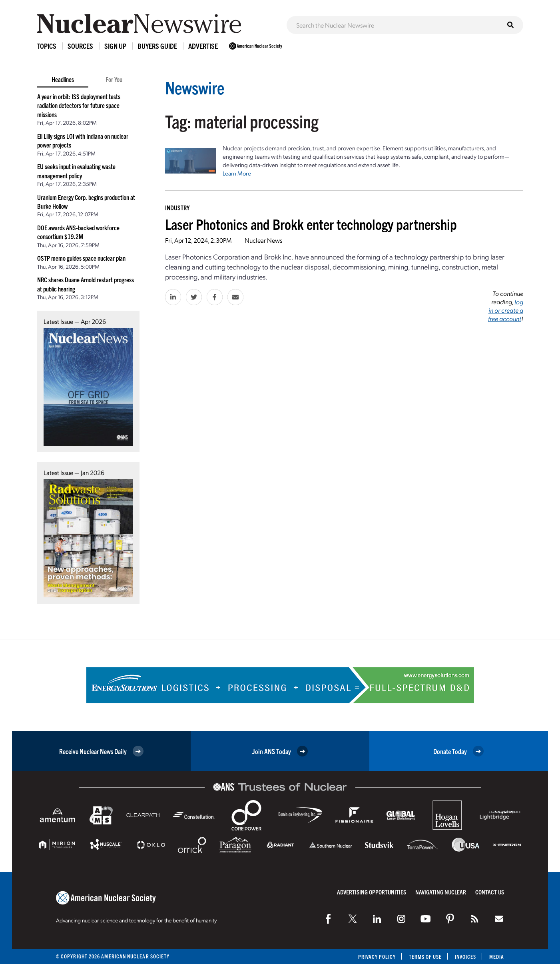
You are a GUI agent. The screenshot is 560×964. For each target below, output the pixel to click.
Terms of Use (425, 957)
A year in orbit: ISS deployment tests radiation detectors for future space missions (79, 105)
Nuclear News (263, 240)
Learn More (237, 173)
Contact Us (490, 892)
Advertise (203, 46)
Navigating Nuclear (441, 892)
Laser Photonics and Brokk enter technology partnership (311, 224)
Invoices (465, 957)
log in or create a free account (506, 310)
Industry (177, 208)
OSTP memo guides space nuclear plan (81, 258)
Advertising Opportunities (372, 892)
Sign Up (115, 46)
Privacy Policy (376, 957)
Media (497, 957)
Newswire (196, 87)
